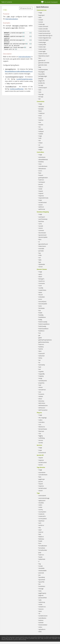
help (40, 67)
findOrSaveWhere (44, 329)
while (40, 632)
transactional (42, 453)
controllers (42, 422)
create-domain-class (44, 31)
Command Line (42, 10)
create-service (42, 49)
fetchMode (42, 308)
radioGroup (42, 602)
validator (41, 147)
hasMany (41, 347)
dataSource (42, 427)
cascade (41, 226)
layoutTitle (41, 582)
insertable (41, 249)
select (40, 611)
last (40, 360)
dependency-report (44, 56)
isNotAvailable (43, 571)
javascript (41, 573)
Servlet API (40, 455)
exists (40, 306)
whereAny (41, 401)
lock (40, 369)
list (39, 363)
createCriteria (42, 290)
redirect (41, 187)
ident (40, 351)
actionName (42, 157)
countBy (41, 288)
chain (40, 164)
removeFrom (42, 390)
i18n (40, 434)
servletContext (43, 202)
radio (40, 600)
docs (40, 58)
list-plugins (42, 72)
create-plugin (42, 42)
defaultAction (42, 169)
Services (39, 445)
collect (40, 505)
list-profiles (42, 74)
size (40, 140)
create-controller (43, 29)
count (40, 286)
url (39, 145)
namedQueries (43, 381)
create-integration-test (45, 38)
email (40, 116)
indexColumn (42, 246)
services (41, 440)
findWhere (41, 331)
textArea (41, 620)
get (39, 335)
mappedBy (42, 374)
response (41, 196)
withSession (42, 408)
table (40, 260)
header (41, 557)
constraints (42, 283)
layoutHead (42, 580)
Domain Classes (42, 269)
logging (41, 436)
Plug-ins (39, 413)
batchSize (41, 221)
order (40, 255)
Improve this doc (26, 8)
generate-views (43, 65)
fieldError (41, 537)
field (40, 534)
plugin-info (42, 81)
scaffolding (42, 438)
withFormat (42, 209)
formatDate (42, 548)
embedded (42, 297)
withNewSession (43, 405)
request (41, 191)
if (39, 562)
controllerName (43, 166)
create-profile (42, 45)
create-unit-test (43, 54)
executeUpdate (43, 304)
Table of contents (7, 2)
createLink (41, 514)
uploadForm (42, 629)
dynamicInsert (43, 235)
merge (40, 378)
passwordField (43, 598)
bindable (41, 109)
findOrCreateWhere (44, 324)
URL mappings (43, 418)
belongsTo (41, 279)
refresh (41, 387)
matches (41, 120)
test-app (41, 97)
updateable (42, 264)
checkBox (41, 503)
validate (41, 396)
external (41, 532)
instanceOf (42, 353)
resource (41, 609)
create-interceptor (44, 40)
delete (40, 292)
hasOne (41, 349)
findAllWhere (42, 317)
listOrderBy (42, 365)
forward (41, 175)
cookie (40, 507)
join (40, 575)
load (40, 367)
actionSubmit (42, 496)
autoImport (42, 217)
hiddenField (42, 559)
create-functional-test (45, 33)
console (41, 22)
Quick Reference (42, 7)
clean (40, 17)
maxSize (41, 125)
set (39, 613)
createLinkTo (42, 516)
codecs (41, 420)
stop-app (41, 94)
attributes (41, 107)
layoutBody (42, 577)
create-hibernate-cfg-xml (45, 36)
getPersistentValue (44, 342)
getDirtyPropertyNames (45, 340)
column (41, 228)
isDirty (40, 358)
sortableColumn (43, 616)
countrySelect (42, 512)
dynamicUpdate (43, 237)
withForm (41, 207)
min (40, 127)
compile (41, 20)
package (41, 79)
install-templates (43, 70)
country (41, 510)
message (41, 589)
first (40, 333)
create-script (42, 47)
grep (40, 552)
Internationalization (12, 19)
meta (40, 591)
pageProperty (42, 593)
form (40, 543)
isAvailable (42, 568)
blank (40, 111)
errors (40, 171)
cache (40, 224)
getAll (40, 338)
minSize (41, 129)
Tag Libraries (41, 467)
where (40, 399)
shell (40, 90)
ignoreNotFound (43, 244)
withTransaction (43, 410)
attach (40, 277)
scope (40, 200)
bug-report (42, 15)
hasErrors (41, 180)
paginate (41, 595)
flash (40, 173)
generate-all (42, 60)
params (41, 184)
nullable (41, 134)
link (40, 584)
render (40, 189)
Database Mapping (43, 212)
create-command (43, 26)
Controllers (40, 152)
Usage (40, 13)
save (40, 392)
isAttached (42, 356)
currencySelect (43, 519)
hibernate (41, 431)
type (40, 262)
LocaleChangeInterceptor (25, 79)
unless (40, 627)
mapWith (41, 372)
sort (40, 258)
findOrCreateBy (43, 322)
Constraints (41, 101)
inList (40, 118)
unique (41, 143)
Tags (38, 493)
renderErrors (42, 607)
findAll (40, 313)
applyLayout (42, 500)
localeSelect (42, 586)
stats (40, 92)
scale (40, 138)
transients (41, 394)
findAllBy (41, 315)
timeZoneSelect (43, 625)
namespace (42, 182)
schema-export (43, 88)
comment (41, 230)
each (40, 523)
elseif (40, 530)
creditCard (41, 113)
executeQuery (42, 301)
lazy (40, 253)
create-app (42, 24)
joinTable (41, 251)
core (40, 425)
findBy (40, 320)
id (39, 242)
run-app (41, 85)
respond (41, 193)
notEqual (41, 131)
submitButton (42, 618)
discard (41, 295)
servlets (41, 443)
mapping (41, 376)
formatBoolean (43, 546)
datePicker (42, 521)
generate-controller (44, 63)
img (40, 564)
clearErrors (42, 281)
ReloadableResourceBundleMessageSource (19, 71)
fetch (40, 240)
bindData (41, 162)
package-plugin (43, 76)
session (41, 205)
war (40, 99)
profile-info (42, 83)
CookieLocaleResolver (17, 89)
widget (40, 149)
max (40, 122)
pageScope (42, 479)
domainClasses (43, 429)
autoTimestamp (43, 219)
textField (41, 623)
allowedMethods (43, 160)
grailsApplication (43, 178)
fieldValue (41, 539)
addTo (40, 274)
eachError (41, 525)
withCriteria (42, 403)
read (40, 385)
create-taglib (42, 51)
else (40, 528)
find (40, 311)
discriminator (42, 233)
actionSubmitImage (44, 498)
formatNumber (43, 550)
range (40, 136)
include (41, 566)
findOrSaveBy (42, 326)
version (41, 267)
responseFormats (43, 198)
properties (41, 383)
